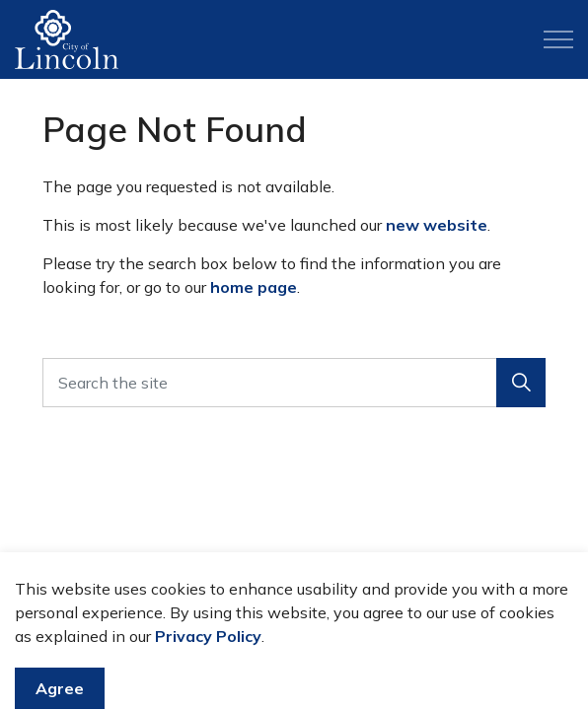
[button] (521, 383)
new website (437, 225)
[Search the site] (294, 383)
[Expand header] (558, 39)
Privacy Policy (208, 666)
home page (254, 287)
